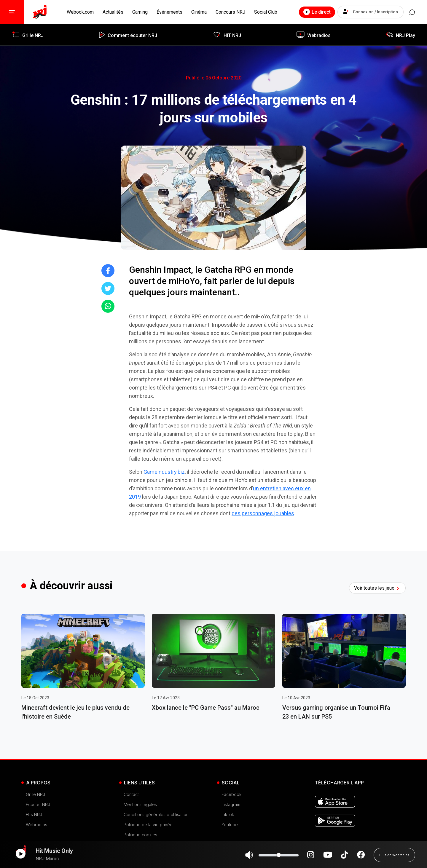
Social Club (266, 12)
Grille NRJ (35, 794)
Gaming (140, 12)
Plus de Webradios (394, 858)
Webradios (36, 825)
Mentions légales (140, 804)
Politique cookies (140, 835)
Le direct (311, 12)
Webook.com (80, 12)
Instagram (231, 804)
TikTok (228, 814)
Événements (169, 12)
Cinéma (199, 12)
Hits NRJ (34, 814)
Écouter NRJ (38, 804)
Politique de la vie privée (148, 825)
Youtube (230, 825)
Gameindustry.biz (164, 472)
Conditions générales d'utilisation (156, 814)
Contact (131, 794)
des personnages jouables (263, 513)
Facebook (231, 794)
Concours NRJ (230, 12)
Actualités (113, 12)
